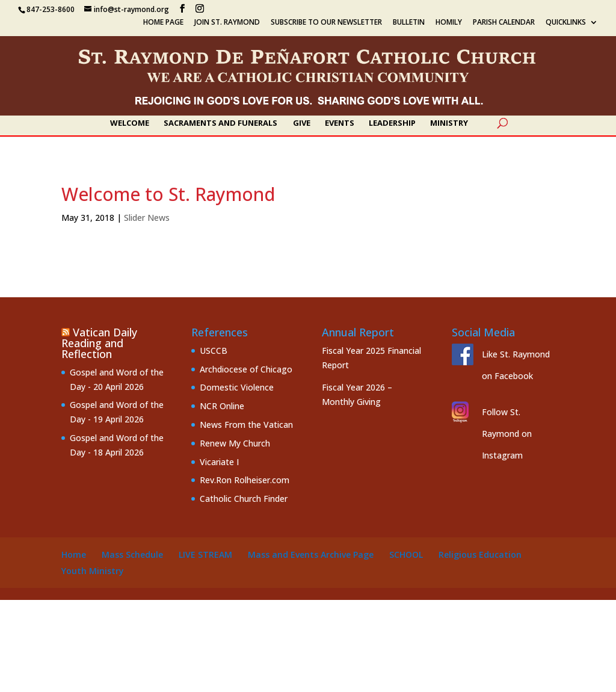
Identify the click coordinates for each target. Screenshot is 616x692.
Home (74, 555)
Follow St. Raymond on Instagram (507, 434)
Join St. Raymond (227, 23)
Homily (449, 23)
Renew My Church (235, 443)
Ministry (449, 123)
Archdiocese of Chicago (246, 369)
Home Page (163, 23)
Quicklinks (566, 23)
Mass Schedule (132, 555)
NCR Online (222, 406)
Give (302, 123)
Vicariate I (219, 462)
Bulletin (409, 23)
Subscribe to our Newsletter (326, 23)
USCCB (214, 351)
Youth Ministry (93, 571)
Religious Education (480, 555)
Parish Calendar (504, 23)
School (406, 555)
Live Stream (205, 555)
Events (340, 123)
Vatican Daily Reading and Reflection (99, 343)
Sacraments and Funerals (220, 123)
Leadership (392, 123)
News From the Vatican (246, 425)
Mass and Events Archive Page (311, 555)
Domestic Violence (237, 387)
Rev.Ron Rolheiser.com (245, 480)
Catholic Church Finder (244, 499)
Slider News (147, 218)
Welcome (130, 123)
